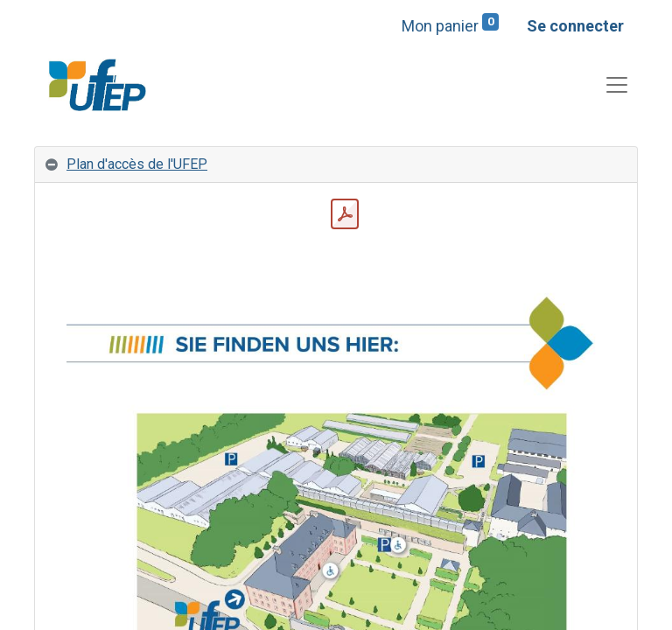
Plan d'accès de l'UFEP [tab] (137, 164)
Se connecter (575, 26)
